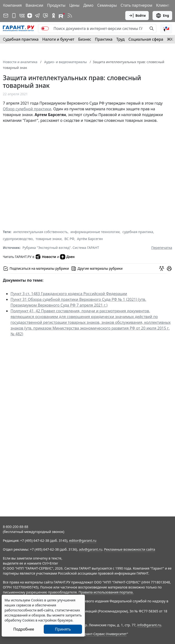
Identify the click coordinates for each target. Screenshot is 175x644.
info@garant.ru (149, 625)
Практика (104, 39)
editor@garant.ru (83, 540)
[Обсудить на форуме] (162, 269)
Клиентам (165, 5)
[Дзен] (30, 16)
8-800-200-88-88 (16, 527)
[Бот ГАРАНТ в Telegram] (45, 16)
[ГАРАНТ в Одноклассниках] (54, 16)
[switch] (45, 28)
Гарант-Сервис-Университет (104, 634)
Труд (120, 39)
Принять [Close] (63, 629)
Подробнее (24, 629)
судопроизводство (18, 239)
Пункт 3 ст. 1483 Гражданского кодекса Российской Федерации (69, 294)
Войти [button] (137, 16)
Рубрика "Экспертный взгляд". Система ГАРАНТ (61, 248)
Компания (12, 5)
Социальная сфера (146, 39)
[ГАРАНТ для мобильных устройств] (14, 16)
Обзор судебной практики (27, 109)
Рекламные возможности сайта (130, 549)
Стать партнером (137, 5)
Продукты (56, 5)
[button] (166, 28)
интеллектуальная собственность (41, 232)
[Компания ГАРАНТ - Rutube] (62, 16)
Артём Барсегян (90, 239)
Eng (162, 16)
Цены (74, 5)
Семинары (107, 5)
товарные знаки (49, 239)
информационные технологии (95, 232)
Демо (88, 5)
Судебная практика (21, 39)
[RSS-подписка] (70, 16)
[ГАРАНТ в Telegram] (37, 16)
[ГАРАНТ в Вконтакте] (22, 16)
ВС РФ (69, 239)
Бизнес (85, 39)
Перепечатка (162, 248)
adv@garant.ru (91, 549)
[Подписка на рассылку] (6, 16)
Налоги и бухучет (58, 39)
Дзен (67, 257)
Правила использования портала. (106, 592)
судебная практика (138, 232)
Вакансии (34, 5)
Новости (46, 257)
